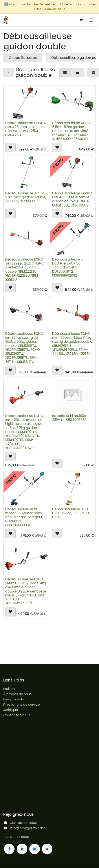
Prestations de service (22, 705)
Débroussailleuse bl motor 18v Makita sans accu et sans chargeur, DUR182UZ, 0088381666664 (24, 517)
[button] (10, 148)
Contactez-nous (17, 715)
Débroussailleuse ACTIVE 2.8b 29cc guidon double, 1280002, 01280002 (26, 197)
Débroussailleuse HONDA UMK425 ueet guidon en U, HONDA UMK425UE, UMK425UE (26, 129)
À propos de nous (17, 694)
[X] (22, 849)
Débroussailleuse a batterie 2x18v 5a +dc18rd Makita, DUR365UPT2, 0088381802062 (68, 267)
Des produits (14, 699)
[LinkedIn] (35, 849)
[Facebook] (9, 849)
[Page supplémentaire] (47, 849)
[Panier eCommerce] (81, 20)
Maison (9, 689)
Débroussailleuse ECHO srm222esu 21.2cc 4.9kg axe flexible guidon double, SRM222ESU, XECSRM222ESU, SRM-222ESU (24, 269)
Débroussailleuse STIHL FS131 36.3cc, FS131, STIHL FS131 (71, 513)
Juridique (11, 710)
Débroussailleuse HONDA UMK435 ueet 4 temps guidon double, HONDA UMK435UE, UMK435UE (72, 199)
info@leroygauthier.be (28, 828)
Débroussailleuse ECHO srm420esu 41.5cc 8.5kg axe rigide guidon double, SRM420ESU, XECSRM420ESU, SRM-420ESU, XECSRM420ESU (73, 344)
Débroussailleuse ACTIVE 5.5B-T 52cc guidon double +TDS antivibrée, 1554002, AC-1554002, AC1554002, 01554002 (72, 131)
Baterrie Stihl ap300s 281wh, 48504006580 (69, 418)
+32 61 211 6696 (16, 837)
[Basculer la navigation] (91, 20)
